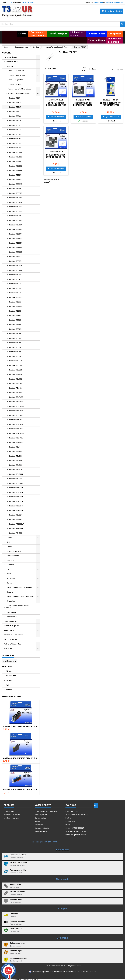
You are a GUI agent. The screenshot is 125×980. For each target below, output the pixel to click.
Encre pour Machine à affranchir (20, 597)
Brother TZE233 (16, 170)
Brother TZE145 (15, 130)
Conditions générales (18, 958)
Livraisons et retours (18, 855)
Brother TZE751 (15, 356)
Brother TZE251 (15, 189)
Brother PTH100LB (16, 529)
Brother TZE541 (15, 297)
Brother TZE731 (15, 347)
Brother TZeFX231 (16, 402)
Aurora (9, 690)
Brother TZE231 (15, 161)
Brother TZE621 (15, 320)
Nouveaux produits (12, 815)
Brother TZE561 (15, 311)
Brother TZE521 (15, 284)
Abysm (9, 671)
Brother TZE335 (16, 229)
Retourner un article (18, 870)
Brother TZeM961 (16, 447)
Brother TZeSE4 (16, 515)
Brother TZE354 (16, 243)
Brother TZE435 (16, 266)
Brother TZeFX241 (16, 406)
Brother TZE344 (16, 234)
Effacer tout (10, 661)
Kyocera (10, 560)
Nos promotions (11, 639)
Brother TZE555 (16, 306)
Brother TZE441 (15, 270)
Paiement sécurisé (17, 921)
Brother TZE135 (15, 121)
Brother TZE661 (15, 338)
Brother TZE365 (16, 252)
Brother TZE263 (16, 211)
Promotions (9, 811)
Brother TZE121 (15, 102)
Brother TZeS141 (16, 461)
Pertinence (102, 69)
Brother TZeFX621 (16, 424)
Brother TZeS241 (16, 483)
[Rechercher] (63, 24)
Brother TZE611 (15, 316)
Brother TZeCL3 (16, 379)
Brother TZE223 (16, 157)
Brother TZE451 (15, 275)
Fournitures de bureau (14, 635)
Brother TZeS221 (16, 474)
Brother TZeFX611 (16, 420)
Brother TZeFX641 (16, 433)
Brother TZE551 (15, 302)
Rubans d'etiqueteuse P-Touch (21, 93)
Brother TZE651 (15, 334)
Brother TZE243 (16, 184)
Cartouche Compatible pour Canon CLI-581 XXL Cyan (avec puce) (21, 790)
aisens (9, 680)
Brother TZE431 (15, 261)
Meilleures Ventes (12, 697)
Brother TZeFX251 (16, 411)
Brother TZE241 (15, 175)
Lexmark (10, 565)
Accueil (6, 53)
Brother (10, 66)
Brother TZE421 (15, 257)
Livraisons (14, 914)
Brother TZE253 (16, 198)
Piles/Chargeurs (11, 626)
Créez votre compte (114, 2)
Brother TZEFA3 (16, 361)
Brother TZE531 (15, 288)
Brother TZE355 (16, 248)
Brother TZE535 (16, 293)
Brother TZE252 (16, 193)
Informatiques (11, 57)
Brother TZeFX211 (16, 393)
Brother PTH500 (16, 533)
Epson (9, 547)
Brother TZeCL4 (16, 383)
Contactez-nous (16, 929)
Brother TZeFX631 (16, 429)
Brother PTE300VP (17, 524)
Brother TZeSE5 (16, 519)
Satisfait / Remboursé (18, 862)
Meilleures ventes (11, 818)
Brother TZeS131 (16, 456)
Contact (5, 2)
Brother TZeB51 (15, 374)
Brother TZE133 (15, 116)
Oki (8, 569)
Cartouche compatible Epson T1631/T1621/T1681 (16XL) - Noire (21, 758)
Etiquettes (11, 601)
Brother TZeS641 (16, 506)
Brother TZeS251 (16, 488)
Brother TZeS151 (16, 465)
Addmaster (11, 676)
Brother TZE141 (15, 125)
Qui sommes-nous (17, 943)
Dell (8, 542)
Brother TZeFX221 (16, 397)
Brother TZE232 (16, 166)
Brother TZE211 (15, 143)
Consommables (11, 62)
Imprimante (12, 617)
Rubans (10, 592)
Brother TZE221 (15, 148)
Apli (7, 685)
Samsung (11, 578)
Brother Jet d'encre (16, 71)
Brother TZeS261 (16, 492)
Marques (8, 648)
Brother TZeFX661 (16, 442)
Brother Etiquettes (15, 80)
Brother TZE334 (16, 225)
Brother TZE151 (15, 134)
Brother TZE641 (15, 329)
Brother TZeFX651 (16, 438)
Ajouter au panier (56, 117)
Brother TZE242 (16, 180)
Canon (10, 538)
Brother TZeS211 (16, 470)
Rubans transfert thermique (20, 89)
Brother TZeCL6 (16, 388)
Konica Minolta (13, 556)
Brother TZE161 (15, 139)
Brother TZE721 (15, 343)
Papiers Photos (11, 621)
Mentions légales (17, 951)
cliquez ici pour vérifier (86, 972)
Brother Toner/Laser (16, 75)
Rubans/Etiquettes (12, 644)
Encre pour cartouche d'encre (19, 587)
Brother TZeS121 (16, 451)
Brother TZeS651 (16, 510)
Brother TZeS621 (16, 497)
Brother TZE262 (16, 207)
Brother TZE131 (15, 107)
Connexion (98, 2)
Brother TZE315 (15, 216)
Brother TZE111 (15, 98)
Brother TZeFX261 (16, 415)
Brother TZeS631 (16, 501)
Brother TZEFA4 (16, 365)
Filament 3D (12, 612)
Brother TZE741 (15, 352)
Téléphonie (9, 630)
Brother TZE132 (15, 112)
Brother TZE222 (16, 152)
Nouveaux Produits (18, 892)
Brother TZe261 (15, 202)
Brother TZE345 (16, 238)
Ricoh (9, 574)
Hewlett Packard (14, 551)
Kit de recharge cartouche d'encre (17, 607)
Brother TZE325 (16, 220)
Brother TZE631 (15, 325)
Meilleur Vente (15, 884)
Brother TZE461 (15, 279)
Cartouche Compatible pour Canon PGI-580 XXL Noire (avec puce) (21, 727)
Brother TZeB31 (15, 370)
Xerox (9, 583)
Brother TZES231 (16, 479)
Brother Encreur (15, 84)
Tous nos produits (17, 899)
